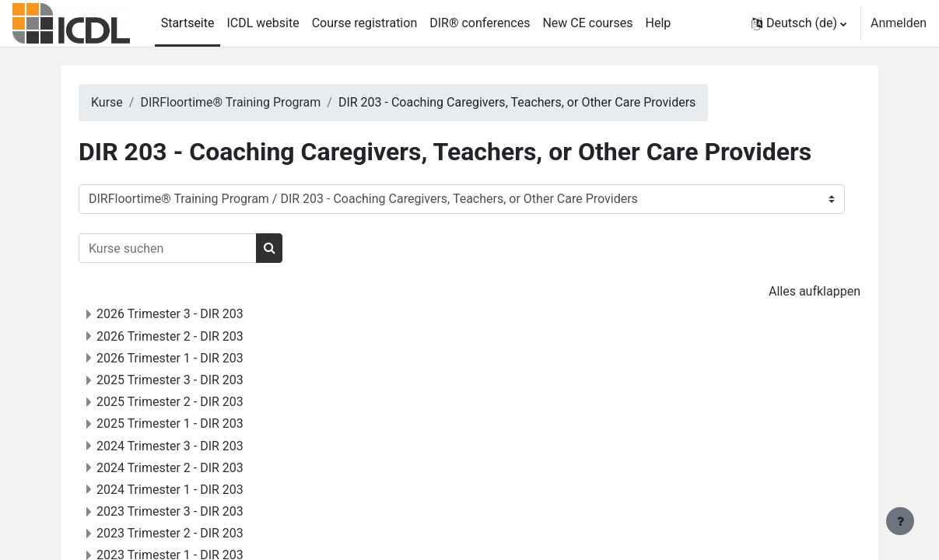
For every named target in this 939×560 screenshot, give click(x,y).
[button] (799, 23)
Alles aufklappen (794, 291)
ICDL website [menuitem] (263, 23)
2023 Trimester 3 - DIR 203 (190, 511)
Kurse (127, 102)
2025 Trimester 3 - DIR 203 (190, 380)
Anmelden (899, 23)
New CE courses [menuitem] (587, 23)
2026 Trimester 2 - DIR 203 (190, 336)
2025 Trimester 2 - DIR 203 (190, 402)
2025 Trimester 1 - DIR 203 (190, 423)
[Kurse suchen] (188, 248)
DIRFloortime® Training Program (251, 102)
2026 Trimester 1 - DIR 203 (190, 358)
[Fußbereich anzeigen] (900, 521)
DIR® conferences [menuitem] (480, 23)
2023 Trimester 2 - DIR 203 (190, 533)
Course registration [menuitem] (365, 23)
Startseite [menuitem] (188, 23)
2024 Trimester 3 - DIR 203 (190, 446)
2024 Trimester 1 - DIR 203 (190, 490)
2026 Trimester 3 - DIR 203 (190, 314)
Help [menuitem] (659, 23)
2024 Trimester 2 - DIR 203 (190, 468)
